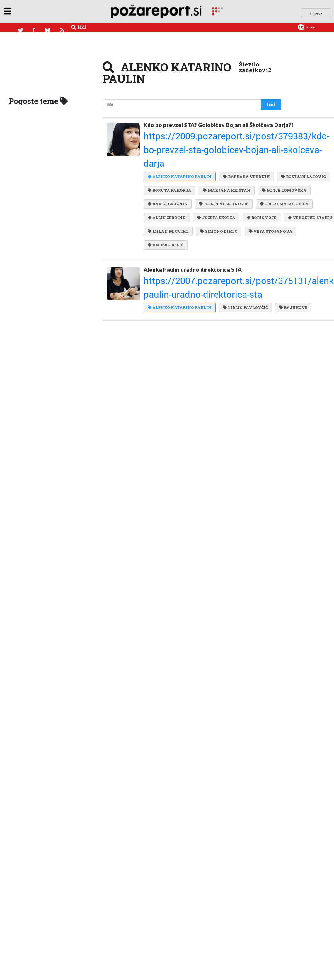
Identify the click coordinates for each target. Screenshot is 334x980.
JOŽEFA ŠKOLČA (167, 210)
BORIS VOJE (210, 210)
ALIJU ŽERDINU (225, 198)
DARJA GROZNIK (168, 186)
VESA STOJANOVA (216, 234)
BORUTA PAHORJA (224, 162)
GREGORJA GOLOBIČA (172, 198)
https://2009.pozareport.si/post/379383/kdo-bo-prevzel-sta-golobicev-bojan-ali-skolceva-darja (210, 138)
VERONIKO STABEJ (170, 222)
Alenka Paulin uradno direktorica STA (193, 268)
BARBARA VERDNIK (245, 150)
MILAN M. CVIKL (222, 222)
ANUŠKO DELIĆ (166, 245)
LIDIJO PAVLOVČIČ (244, 285)
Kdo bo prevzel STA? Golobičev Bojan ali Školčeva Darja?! (208, 125)
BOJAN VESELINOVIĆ (222, 186)
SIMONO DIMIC (166, 234)
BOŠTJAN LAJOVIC (170, 162)
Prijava (316, 11)
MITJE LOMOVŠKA (227, 174)
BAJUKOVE (162, 297)
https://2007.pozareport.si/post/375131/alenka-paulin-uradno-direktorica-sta (208, 275)
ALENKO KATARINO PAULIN (180, 150)
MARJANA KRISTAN (171, 174)
